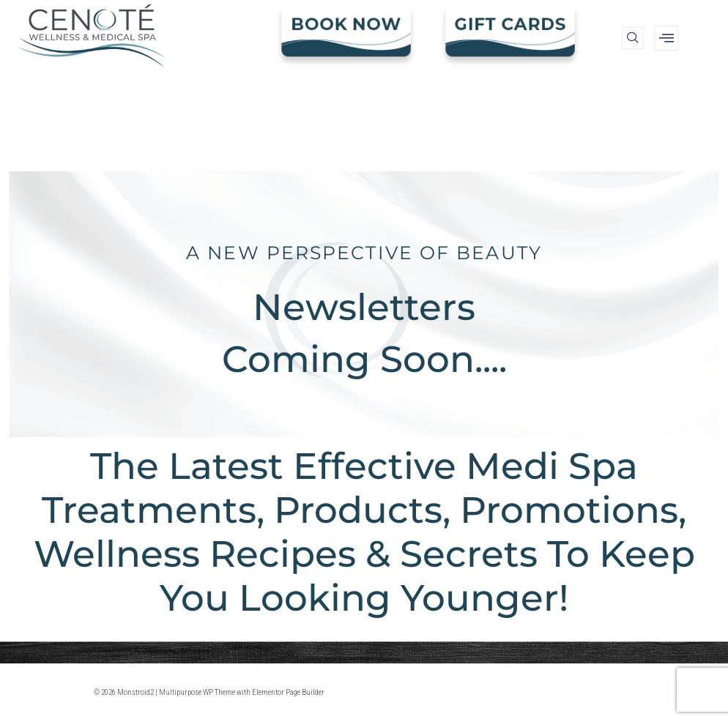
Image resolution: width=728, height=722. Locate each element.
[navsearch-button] (633, 38)
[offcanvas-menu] (666, 38)
